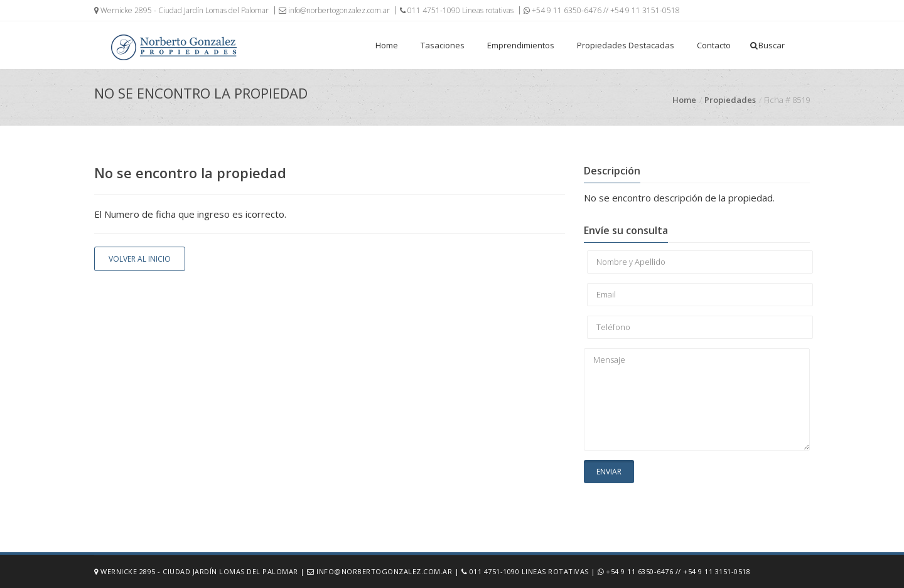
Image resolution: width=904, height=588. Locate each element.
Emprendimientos (521, 45)
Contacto (714, 45)
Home (387, 45)
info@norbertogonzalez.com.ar (334, 10)
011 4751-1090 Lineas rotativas (457, 10)
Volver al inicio (140, 259)
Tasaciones (443, 45)
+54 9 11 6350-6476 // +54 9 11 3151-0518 (602, 10)
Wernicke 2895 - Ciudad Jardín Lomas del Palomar (181, 10)
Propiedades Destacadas (626, 45)
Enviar (609, 472)
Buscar (767, 45)
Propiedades (730, 100)
